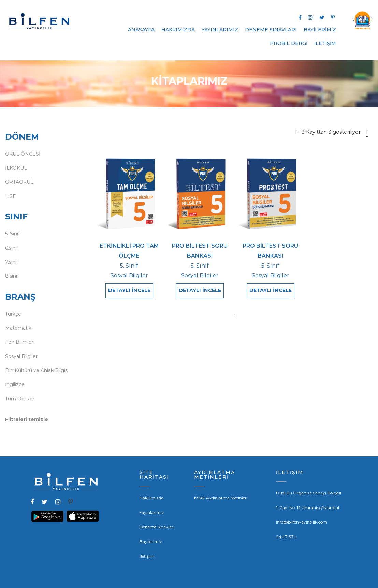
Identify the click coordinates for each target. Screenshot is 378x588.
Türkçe (13, 314)
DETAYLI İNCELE (129, 290)
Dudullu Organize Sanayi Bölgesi (309, 493)
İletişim (147, 556)
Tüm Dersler (20, 399)
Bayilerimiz (151, 541)
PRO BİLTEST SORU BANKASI (200, 251)
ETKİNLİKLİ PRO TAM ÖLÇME (129, 251)
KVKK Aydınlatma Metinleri (221, 498)
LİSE (11, 196)
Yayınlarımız (152, 512)
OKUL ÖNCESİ (23, 154)
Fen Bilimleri (20, 342)
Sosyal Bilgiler (21, 356)
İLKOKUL (16, 168)
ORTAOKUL (19, 182)
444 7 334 (286, 537)
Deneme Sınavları (157, 527)
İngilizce (15, 384)
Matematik (18, 328)
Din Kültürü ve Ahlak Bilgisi (37, 370)
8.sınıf (12, 276)
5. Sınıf (12, 234)
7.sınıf (12, 262)
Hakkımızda (151, 498)
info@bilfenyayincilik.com (302, 522)
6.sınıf (12, 248)
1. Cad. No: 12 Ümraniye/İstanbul (308, 508)
